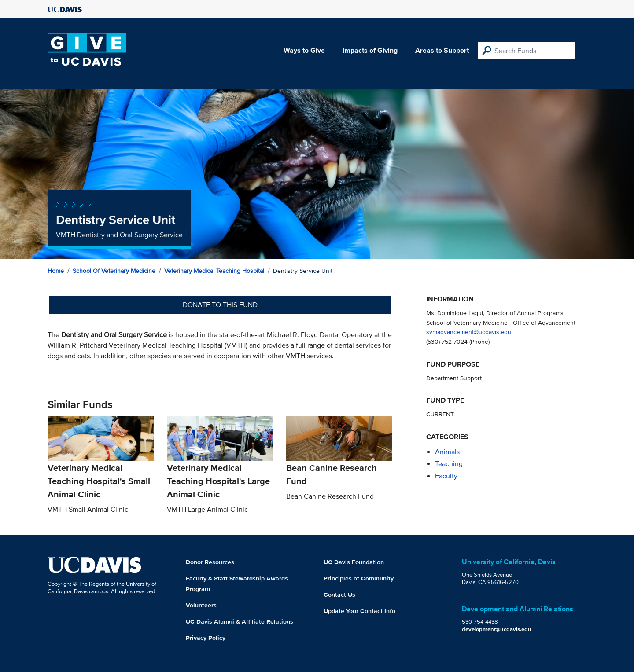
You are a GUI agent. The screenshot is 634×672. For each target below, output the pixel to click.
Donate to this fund (220, 305)
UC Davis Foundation (354, 562)
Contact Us (339, 595)
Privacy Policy (206, 638)
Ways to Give (304, 50)
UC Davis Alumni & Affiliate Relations (240, 621)
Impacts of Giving (370, 50)
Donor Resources (210, 562)
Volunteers (201, 605)
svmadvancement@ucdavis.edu (469, 332)
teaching (449, 464)
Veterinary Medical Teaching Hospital (214, 271)
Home (56, 271)
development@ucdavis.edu (497, 629)
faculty (446, 476)
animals (447, 452)
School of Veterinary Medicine (114, 271)
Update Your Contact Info (359, 611)
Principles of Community (359, 578)
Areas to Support (442, 50)
